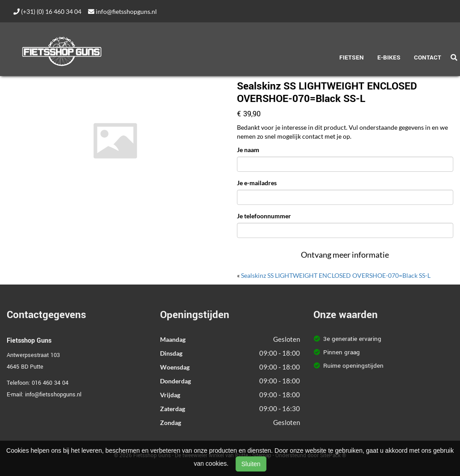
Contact (428, 57)
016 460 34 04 (50, 383)
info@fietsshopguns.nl (122, 11)
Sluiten (251, 464)
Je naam (248, 150)
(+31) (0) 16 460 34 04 (47, 11)
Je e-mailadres (257, 183)
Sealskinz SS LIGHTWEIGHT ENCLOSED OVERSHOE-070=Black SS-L (336, 275)
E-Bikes (389, 57)
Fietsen (352, 57)
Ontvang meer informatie (345, 255)
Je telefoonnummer (264, 216)
